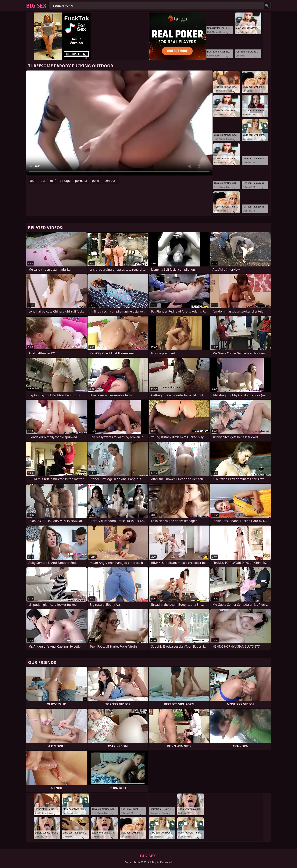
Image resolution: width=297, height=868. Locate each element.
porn (95, 181)
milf (53, 181)
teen (33, 181)
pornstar (81, 181)
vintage (65, 181)
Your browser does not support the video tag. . (119, 123)
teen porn (110, 181)
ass (43, 181)
